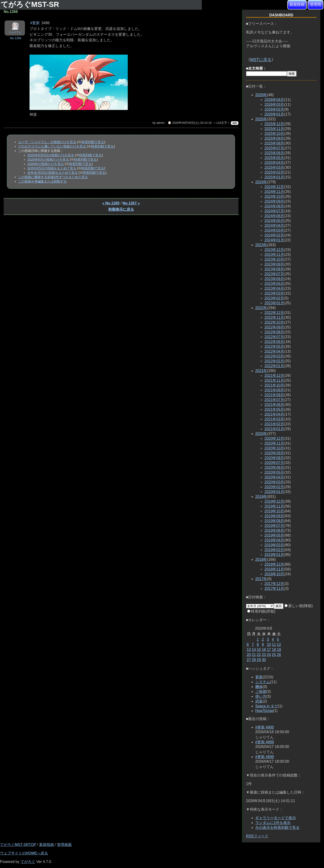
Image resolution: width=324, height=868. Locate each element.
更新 (259, 677)
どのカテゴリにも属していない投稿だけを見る (52, 146)
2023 (261, 245)
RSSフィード (257, 836)
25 (274, 655)
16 (264, 650)
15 (259, 650)
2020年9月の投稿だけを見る (48, 159)
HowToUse (264, 711)
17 (269, 650)
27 (249, 660)
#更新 (35, 23)
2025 (261, 119)
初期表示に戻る (121, 209)
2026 (261, 95)
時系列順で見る (93, 142)
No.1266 (15, 38)
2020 (261, 434)
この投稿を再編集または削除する (42, 181)
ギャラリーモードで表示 (276, 818)
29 (259, 660)
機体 (259, 687)
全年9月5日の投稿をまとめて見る (52, 168)
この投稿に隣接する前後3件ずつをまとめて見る (53, 177)
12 (279, 645)
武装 (259, 701)
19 (279, 650)
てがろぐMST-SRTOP (18, 845)
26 (279, 655)
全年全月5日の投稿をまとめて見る (53, 173)
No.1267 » (131, 203)
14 (254, 650)
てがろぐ (28, 862)
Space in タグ (267, 706)
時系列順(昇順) (261, 611)
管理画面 (64, 845)
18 (274, 650)
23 (264, 655)
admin (160, 123)
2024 (261, 182)
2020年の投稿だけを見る (46, 164)
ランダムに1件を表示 (273, 823)
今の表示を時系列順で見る (277, 828)
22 (259, 655)
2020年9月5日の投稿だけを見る (51, 155)
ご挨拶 (261, 692)
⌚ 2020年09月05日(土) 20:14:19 (190, 123)
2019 (261, 497)
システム (263, 682)
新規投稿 (297, 4)
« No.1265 (111, 203)
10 (269, 645)
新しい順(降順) (299, 606)
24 (269, 655)
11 (274, 645)
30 (264, 660)
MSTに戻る (261, 60)
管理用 (315, 4)
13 (249, 650)
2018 (261, 559)
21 (254, 655)
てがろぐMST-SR (31, 4)
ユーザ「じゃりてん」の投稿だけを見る (47, 142)
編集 (235, 123)
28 (254, 660)
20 (249, 655)
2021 (261, 371)
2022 (261, 308)
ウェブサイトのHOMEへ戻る (24, 853)
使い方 (261, 696)
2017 (261, 579)
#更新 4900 (265, 727)
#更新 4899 (265, 742)
